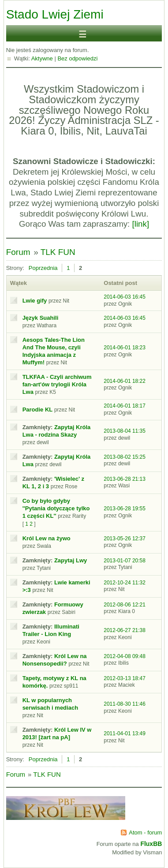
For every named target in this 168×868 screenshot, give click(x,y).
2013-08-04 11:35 (125, 431)
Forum (18, 252)
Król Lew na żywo (47, 538)
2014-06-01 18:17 (125, 406)
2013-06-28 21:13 (125, 479)
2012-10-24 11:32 (125, 583)
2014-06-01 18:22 (125, 381)
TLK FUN (58, 252)
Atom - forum (145, 832)
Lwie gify (35, 301)
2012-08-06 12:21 (125, 605)
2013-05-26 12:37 (125, 539)
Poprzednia (43, 268)
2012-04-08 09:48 (125, 656)
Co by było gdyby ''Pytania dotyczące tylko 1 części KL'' (56, 508)
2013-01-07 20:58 (125, 561)
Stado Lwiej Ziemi (55, 14)
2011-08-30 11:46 (125, 704)
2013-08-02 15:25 (125, 457)
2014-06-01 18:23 (125, 348)
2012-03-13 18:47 (125, 678)
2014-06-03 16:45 (125, 297)
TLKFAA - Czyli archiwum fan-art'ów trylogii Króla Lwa (57, 384)
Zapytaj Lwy (71, 560)
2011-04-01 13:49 (125, 733)
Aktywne (42, 58)
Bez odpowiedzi (77, 58)
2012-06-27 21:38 (125, 630)
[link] (141, 224)
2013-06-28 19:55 (125, 509)
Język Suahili (41, 318)
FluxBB (151, 844)
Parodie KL (38, 410)
